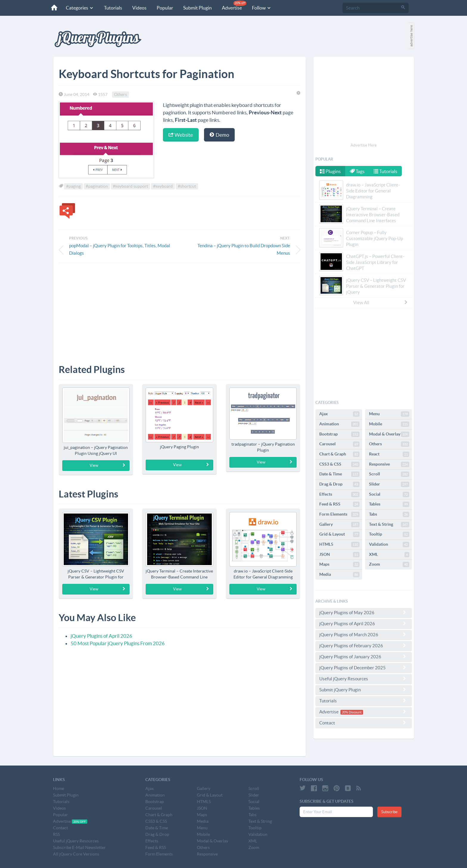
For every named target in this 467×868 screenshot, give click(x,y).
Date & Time (339, 474)
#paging (73, 186)
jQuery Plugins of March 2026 (364, 634)
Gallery (339, 525)
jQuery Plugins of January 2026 (364, 657)
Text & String (389, 525)
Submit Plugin (197, 8)
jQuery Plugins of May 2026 (364, 612)
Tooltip (389, 534)
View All (381, 302)
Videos (138, 8)
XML (389, 555)
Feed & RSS (339, 504)
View (108, 465)
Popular (164, 8)
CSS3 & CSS (339, 464)
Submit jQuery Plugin (364, 690)
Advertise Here (364, 145)
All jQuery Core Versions (76, 854)
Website (181, 135)
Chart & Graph (339, 454)
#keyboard (163, 186)
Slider (389, 484)
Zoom (389, 564)
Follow (261, 8)
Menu (389, 414)
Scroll (389, 474)
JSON (339, 555)
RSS (56, 834)
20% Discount (352, 712)
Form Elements (339, 514)
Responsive (389, 464)
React (389, 454)
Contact (364, 723)
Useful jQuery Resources (364, 679)
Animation (339, 424)
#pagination (97, 186)
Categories (79, 8)
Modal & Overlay (389, 434)
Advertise (233, 6)
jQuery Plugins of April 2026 (101, 636)
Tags (358, 171)
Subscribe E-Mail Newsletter (79, 847)
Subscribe (389, 812)
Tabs (389, 514)
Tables (389, 504)
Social (389, 494)
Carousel (339, 444)
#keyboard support (130, 186)
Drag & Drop (339, 484)
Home (59, 788)
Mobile (389, 424)
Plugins (330, 171)
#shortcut (187, 186)
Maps (339, 564)
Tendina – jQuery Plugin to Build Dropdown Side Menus (244, 249)
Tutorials (112, 8)
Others (120, 94)
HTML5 (339, 545)
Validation (389, 545)
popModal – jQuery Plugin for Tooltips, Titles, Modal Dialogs (120, 249)
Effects (339, 494)
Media (339, 575)
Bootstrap (339, 434)
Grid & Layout (339, 534)
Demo (219, 135)
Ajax (339, 414)
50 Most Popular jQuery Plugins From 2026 (118, 643)
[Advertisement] (180, 309)
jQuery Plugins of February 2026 (364, 645)
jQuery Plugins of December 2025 (364, 668)
